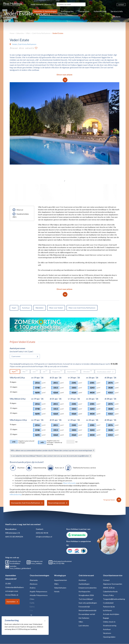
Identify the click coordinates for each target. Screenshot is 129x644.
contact (121, 4)
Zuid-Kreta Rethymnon (41, 33)
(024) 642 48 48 (42, 533)
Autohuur (26, 308)
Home (12, 33)
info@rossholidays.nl (44, 537)
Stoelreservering (110, 626)
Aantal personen (17, 348)
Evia (31, 610)
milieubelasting (16, 494)
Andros (33, 588)
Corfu (32, 603)
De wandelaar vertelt (87, 614)
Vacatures (116, 16)
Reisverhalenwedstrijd (87, 610)
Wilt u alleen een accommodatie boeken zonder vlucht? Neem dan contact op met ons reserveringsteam (51, 450)
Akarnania (34, 580)
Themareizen (84, 11)
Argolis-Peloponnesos (38, 591)
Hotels (57, 591)
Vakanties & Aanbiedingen (45, 11)
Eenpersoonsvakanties (88, 588)
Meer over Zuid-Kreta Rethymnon (82, 308)
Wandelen (39, 308)
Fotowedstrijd (84, 607)
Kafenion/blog (100, 11)
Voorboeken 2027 (104, 372)
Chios (32, 599)
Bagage (106, 618)
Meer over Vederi (56, 308)
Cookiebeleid (108, 603)
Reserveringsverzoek (57, 503)
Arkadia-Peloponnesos (39, 595)
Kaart (14, 308)
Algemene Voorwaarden (113, 584)
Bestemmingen (23, 11)
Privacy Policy (108, 595)
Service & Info (117, 11)
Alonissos (34, 584)
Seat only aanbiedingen (88, 603)
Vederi (15, 44)
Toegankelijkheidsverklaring (114, 599)
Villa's (28, 33)
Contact (106, 580)
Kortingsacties (67, 11)
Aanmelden (11, 602)
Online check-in (109, 622)
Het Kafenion (84, 618)
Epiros (32, 607)
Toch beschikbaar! (86, 599)
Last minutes (84, 626)
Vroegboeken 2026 (86, 595)
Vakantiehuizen (60, 588)
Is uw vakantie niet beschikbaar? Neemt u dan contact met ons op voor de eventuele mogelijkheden (50, 456)
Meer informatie (69, 483)
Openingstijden (109, 637)
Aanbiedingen (84, 584)
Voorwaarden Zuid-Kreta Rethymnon (26, 503)
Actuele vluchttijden (111, 614)
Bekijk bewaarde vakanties (43, 4)
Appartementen (61, 580)
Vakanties (20, 33)
